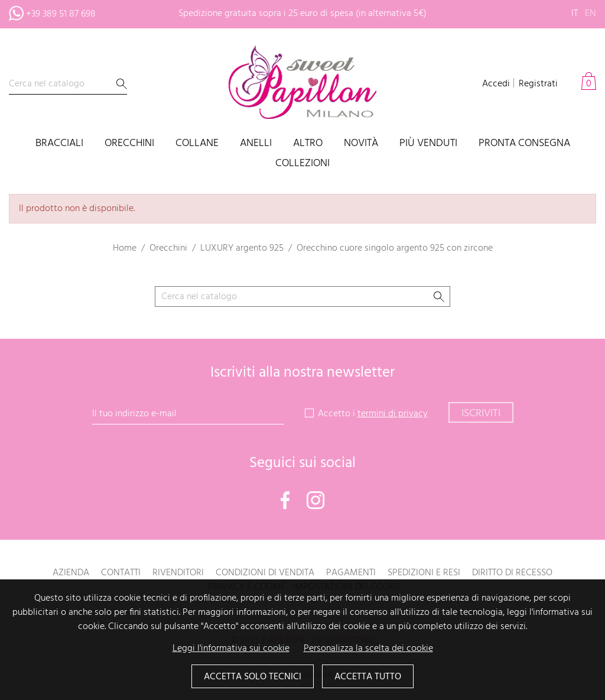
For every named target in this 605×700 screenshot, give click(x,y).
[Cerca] (68, 84)
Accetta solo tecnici (253, 677)
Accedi (496, 84)
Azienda (71, 573)
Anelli (256, 144)
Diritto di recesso (512, 573)
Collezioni (302, 164)
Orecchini (129, 144)
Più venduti (428, 144)
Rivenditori (178, 573)
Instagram (315, 500)
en (591, 14)
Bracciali (59, 144)
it (575, 14)
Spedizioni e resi (424, 573)
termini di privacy (393, 414)
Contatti (121, 573)
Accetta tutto (368, 677)
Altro (308, 144)
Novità (361, 144)
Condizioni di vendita (265, 573)
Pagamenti (351, 573)
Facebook (285, 500)
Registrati (538, 84)
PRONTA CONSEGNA (524, 144)
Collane (197, 144)
